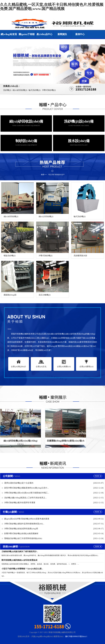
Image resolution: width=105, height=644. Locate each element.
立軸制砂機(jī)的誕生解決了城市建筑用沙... (20, 552)
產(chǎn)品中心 (44, 34)
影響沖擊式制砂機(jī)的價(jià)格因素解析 (21, 534)
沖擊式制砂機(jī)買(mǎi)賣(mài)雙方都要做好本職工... (27, 493)
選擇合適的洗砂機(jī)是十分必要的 (19, 483)
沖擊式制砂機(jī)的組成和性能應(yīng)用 (21, 529)
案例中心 (80, 34)
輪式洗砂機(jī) (35, 90)
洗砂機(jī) (7, 90)
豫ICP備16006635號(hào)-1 (76, 636)
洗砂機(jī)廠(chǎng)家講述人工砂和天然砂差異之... (25, 498)
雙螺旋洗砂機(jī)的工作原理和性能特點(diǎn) (23, 538)
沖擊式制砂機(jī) (49, 90)
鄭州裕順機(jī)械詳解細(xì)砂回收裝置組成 (19, 560)
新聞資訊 (62, 34)
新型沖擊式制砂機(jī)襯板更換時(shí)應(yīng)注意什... (26, 488)
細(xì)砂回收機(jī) (20, 90)
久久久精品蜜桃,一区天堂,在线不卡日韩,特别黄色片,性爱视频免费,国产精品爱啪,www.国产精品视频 (52, 7)
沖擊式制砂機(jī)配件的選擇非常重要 (20, 503)
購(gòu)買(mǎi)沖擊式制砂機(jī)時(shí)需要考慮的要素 (27, 519)
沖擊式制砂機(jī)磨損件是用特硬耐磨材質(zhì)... (24, 524)
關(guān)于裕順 (27, 34)
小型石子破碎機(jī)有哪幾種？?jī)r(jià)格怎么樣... (22, 569)
